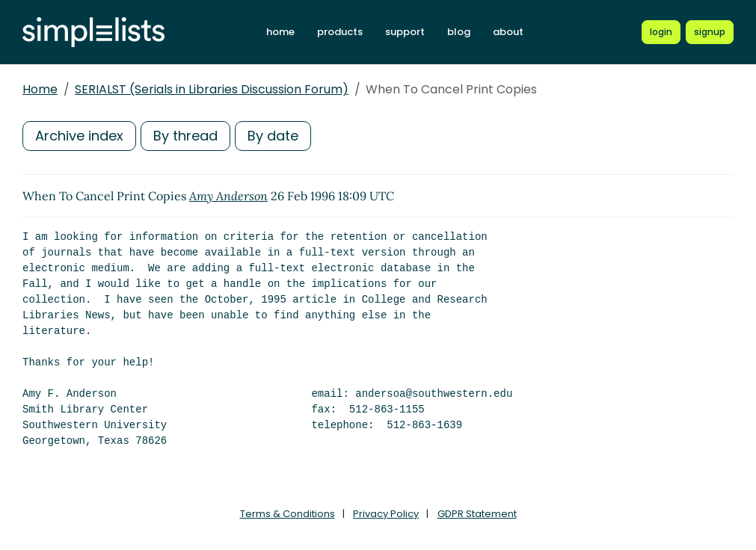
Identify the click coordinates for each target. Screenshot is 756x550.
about (508, 32)
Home (40, 89)
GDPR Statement (477, 514)
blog (459, 32)
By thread (185, 136)
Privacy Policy (386, 514)
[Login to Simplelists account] (661, 32)
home (280, 32)
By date (273, 136)
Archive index (79, 136)
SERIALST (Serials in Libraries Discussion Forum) (212, 89)
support (405, 32)
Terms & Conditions (288, 514)
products (340, 32)
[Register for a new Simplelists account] (710, 32)
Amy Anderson (228, 196)
